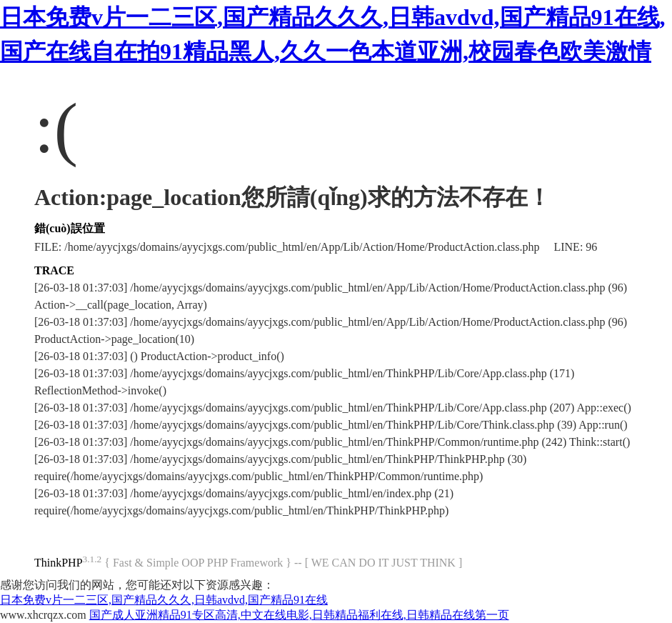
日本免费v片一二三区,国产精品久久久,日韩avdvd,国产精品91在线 (164, 600)
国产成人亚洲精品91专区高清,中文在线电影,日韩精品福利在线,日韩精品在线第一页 (299, 615)
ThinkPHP (59, 563)
